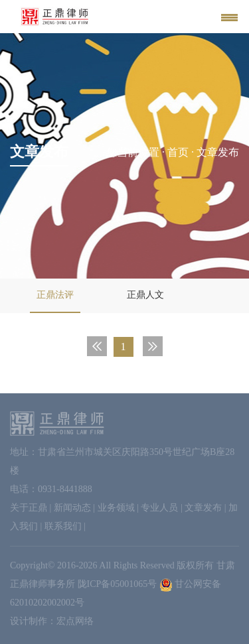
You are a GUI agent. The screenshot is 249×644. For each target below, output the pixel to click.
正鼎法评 (55, 295)
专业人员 (159, 508)
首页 (178, 152)
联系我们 (63, 526)
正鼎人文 (145, 295)
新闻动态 (72, 508)
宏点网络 (75, 621)
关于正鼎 (29, 508)
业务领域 (116, 508)
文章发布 (203, 508)
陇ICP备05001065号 (118, 584)
